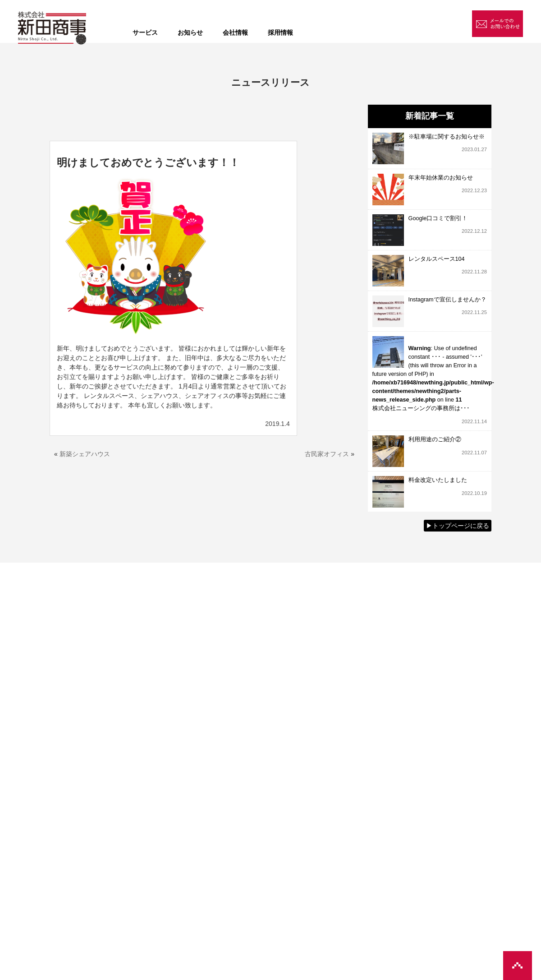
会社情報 (235, 32)
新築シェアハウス (85, 454)
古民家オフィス (327, 454)
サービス (145, 32)
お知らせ (190, 32)
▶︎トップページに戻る (458, 526)
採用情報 (280, 32)
